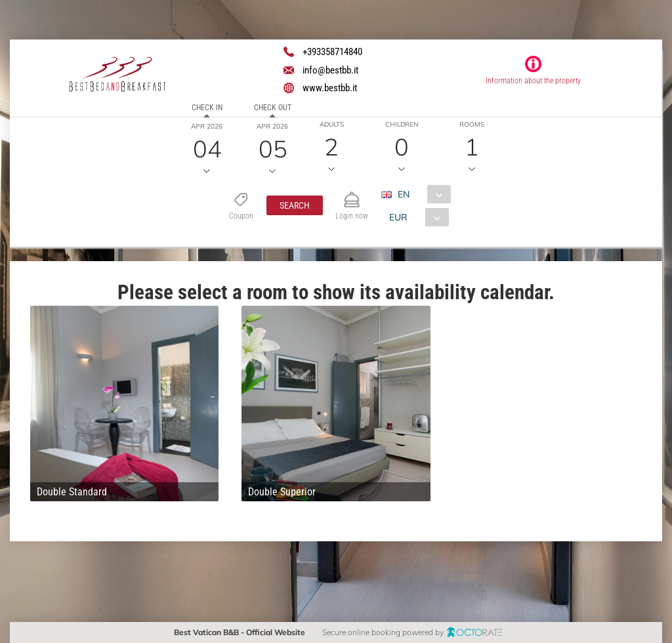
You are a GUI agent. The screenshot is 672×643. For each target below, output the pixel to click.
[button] (295, 205)
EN (404, 194)
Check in (207, 108)
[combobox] (421, 194)
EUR (398, 217)
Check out (273, 108)
